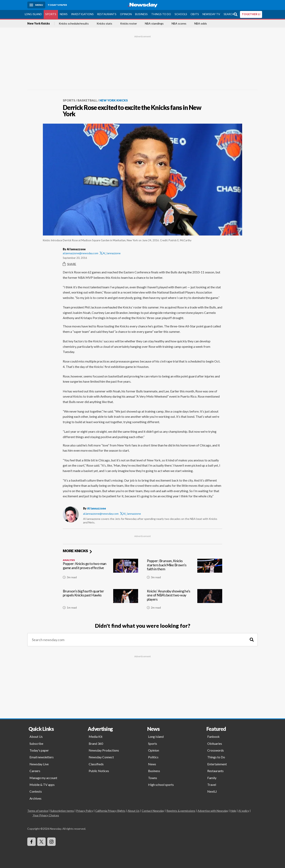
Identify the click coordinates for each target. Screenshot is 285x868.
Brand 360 (96, 743)
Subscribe (36, 743)
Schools (181, 14)
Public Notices (99, 771)
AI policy (244, 811)
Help (233, 811)
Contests (36, 791)
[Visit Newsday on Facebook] (31, 842)
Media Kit (96, 736)
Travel (212, 785)
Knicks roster (129, 24)
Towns (153, 778)
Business (141, 14)
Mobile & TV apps (42, 785)
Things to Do (161, 14)
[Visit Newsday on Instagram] (51, 842)
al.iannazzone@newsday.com (81, 253)
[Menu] (36, 5)
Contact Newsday (153, 811)
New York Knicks (39, 24)
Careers (35, 771)
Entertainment (217, 764)
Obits (195, 14)
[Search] (252, 640)
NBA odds (201, 24)
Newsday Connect (101, 757)
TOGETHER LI (251, 14)
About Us (36, 736)
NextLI (212, 791)
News (64, 14)
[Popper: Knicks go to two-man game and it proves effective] (100, 570)
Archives (35, 798)
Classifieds (96, 764)
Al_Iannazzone (110, 253)
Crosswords (216, 750)
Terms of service (38, 811)
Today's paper (39, 750)
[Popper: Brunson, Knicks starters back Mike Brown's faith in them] (185, 570)
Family (212, 778)
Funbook (213, 736)
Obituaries (215, 743)
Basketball (87, 100)
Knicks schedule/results (74, 24)
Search (229, 14)
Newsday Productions (104, 750)
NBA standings (154, 24)
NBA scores (179, 24)
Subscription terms (62, 811)
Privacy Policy (85, 811)
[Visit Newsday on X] (41, 842)
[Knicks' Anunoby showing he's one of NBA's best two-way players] (185, 601)
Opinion (126, 14)
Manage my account (43, 778)
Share (69, 264)
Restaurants (107, 14)
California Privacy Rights (110, 811)
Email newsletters (42, 757)
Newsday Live (39, 764)
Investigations (82, 14)
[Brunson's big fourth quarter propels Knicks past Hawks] (100, 601)
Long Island (33, 14)
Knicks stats (104, 24)
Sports (51, 14)
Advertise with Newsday (213, 811)
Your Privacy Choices (46, 815)
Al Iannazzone (97, 508)
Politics (153, 757)
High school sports (161, 785)
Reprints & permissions (181, 811)
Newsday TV (211, 14)
